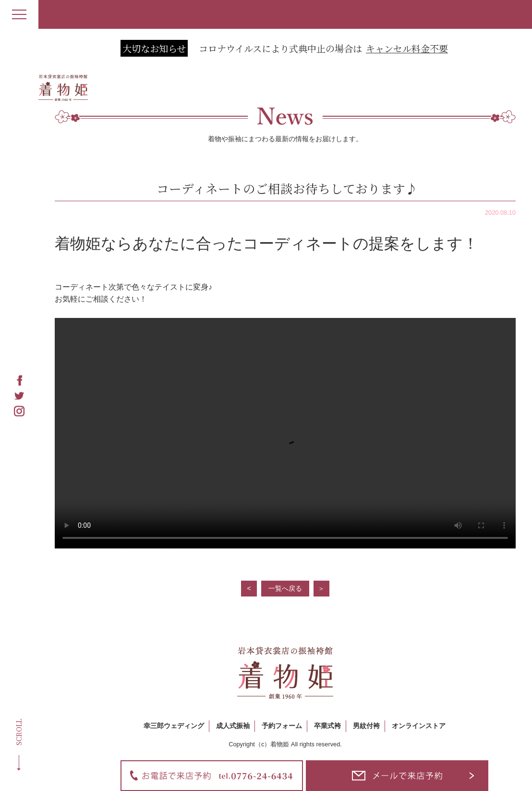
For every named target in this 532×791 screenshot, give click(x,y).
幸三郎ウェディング (174, 726)
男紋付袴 (366, 726)
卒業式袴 (327, 726)
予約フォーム (282, 726)
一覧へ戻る (285, 588)
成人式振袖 (233, 726)
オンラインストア (419, 726)
